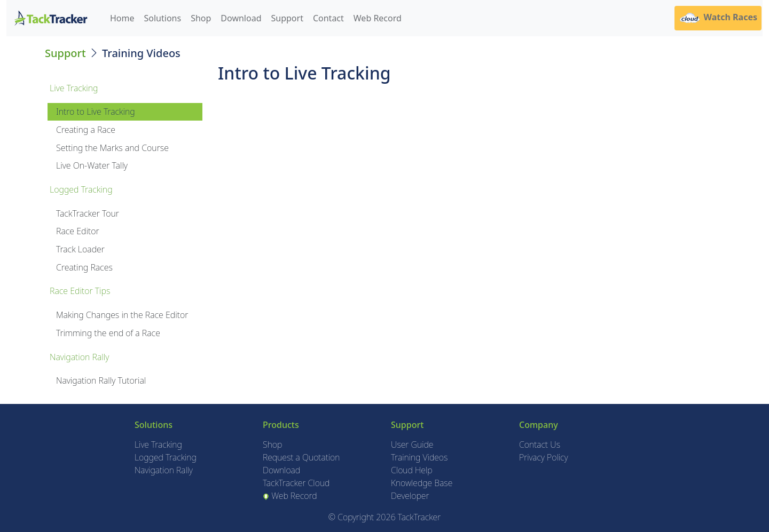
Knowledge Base (422, 483)
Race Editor (78, 231)
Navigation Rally (164, 470)
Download (241, 18)
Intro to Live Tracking (96, 112)
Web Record (378, 18)
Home (122, 18)
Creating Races (84, 267)
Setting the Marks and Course (112, 148)
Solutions (163, 18)
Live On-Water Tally (92, 165)
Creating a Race (86, 130)
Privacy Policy (544, 457)
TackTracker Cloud (296, 483)
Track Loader (80, 249)
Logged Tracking (166, 457)
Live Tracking (158, 444)
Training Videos (419, 457)
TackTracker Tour (88, 213)
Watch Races (718, 18)
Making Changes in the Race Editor (122, 315)
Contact (328, 18)
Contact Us (540, 444)
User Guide (412, 444)
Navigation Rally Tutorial (101, 380)
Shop (201, 18)
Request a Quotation (301, 457)
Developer (410, 496)
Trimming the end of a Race (108, 333)
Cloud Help (412, 470)
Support (287, 18)
